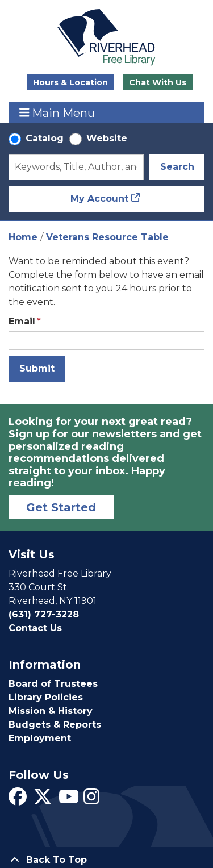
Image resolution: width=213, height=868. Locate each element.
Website (107, 138)
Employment (40, 738)
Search (177, 167)
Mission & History (51, 711)
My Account (99, 199)
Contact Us (35, 628)
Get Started (61, 507)
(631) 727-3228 (44, 614)
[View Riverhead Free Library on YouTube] (69, 800)
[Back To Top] (106, 860)
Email (22, 321)
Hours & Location (70, 82)
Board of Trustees (53, 684)
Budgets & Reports (55, 725)
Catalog (45, 138)
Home (23, 237)
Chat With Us (158, 82)
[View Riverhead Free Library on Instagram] (91, 800)
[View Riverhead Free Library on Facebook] (18, 800)
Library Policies (46, 697)
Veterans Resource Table (107, 237)
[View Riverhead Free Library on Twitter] (43, 800)
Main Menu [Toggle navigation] (57, 113)
